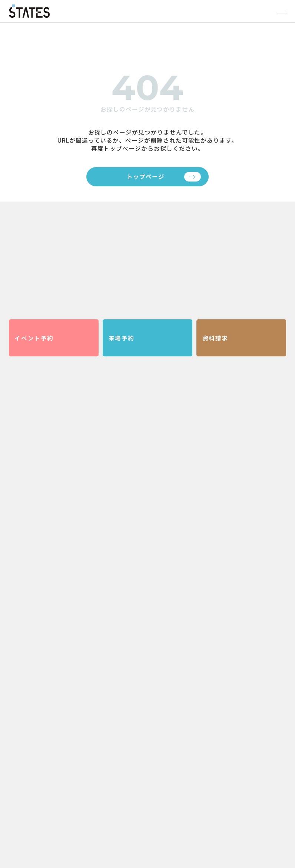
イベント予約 (34, 338)
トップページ (146, 176)
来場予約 (122, 338)
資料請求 (215, 338)
